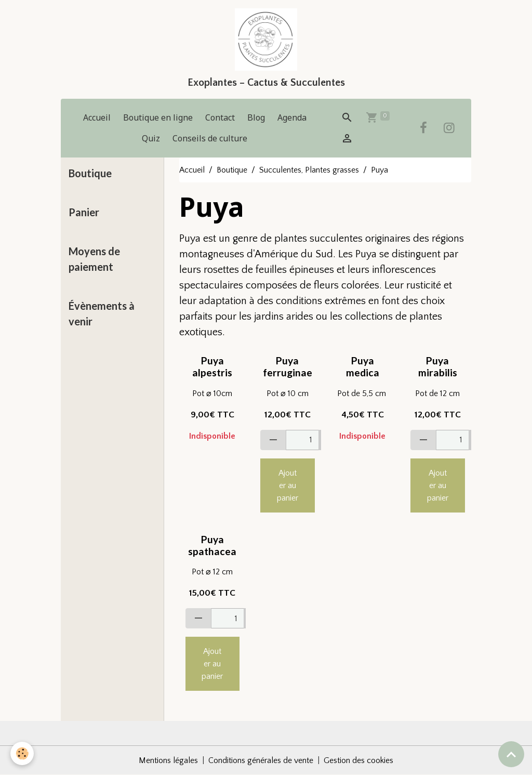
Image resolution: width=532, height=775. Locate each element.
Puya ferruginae (288, 366)
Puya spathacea (212, 545)
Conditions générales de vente (261, 760)
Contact (220, 117)
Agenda (292, 117)
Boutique (232, 170)
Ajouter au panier (288, 485)
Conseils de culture (210, 138)
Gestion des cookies (358, 760)
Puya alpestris (212, 366)
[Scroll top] (511, 754)
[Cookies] (22, 753)
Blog (256, 117)
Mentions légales (168, 760)
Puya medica (363, 366)
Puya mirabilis (438, 366)
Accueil (97, 117)
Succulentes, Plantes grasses (309, 170)
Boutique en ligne (158, 117)
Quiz (151, 138)
